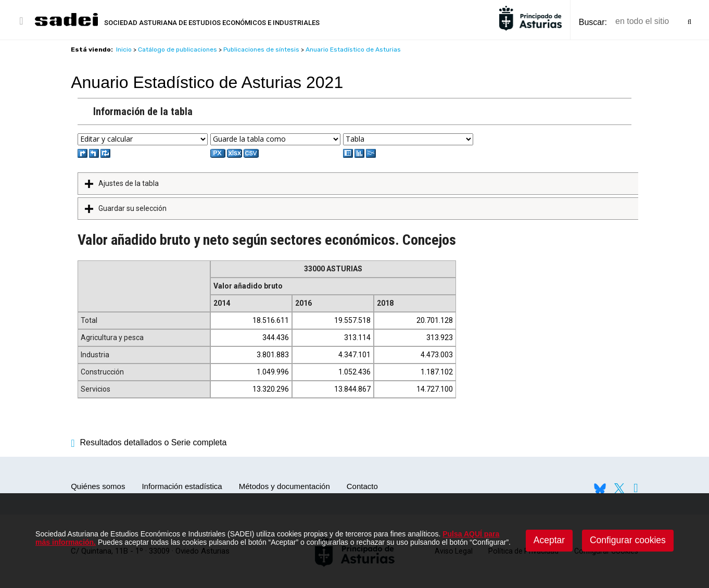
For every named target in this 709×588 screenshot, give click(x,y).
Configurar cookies (628, 540)
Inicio (124, 49)
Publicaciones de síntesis (261, 49)
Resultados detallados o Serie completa (149, 442)
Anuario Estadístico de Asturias (353, 49)
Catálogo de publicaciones (178, 49)
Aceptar (549, 540)
